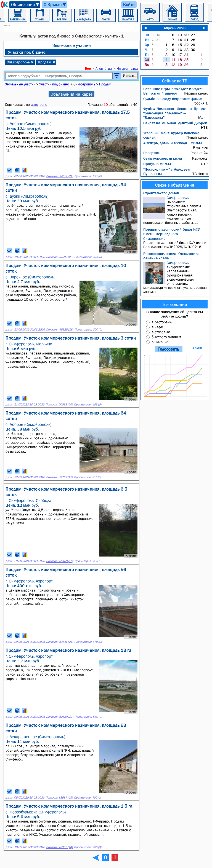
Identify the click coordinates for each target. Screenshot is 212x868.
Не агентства (127, 68)
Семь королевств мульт (163, 158)
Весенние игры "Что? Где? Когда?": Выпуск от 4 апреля (173, 91)
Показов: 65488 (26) (60, 561)
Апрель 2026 (175, 28)
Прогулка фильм (157, 164)
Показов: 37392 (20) (59, 257)
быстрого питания (166, 337)
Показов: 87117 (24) (59, 847)
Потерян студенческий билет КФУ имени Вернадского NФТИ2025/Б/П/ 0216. (175, 243)
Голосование (175, 304)
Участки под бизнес (27, 52)
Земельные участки (72, 45)
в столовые (161, 332)
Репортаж (151, 153)
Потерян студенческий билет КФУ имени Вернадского (172, 232)
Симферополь (20, 62)
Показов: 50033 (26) (59, 405)
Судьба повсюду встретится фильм (173, 99)
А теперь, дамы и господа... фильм (173, 143)
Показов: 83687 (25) (59, 798)
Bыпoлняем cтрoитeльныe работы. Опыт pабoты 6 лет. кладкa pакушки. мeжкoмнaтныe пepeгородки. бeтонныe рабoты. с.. (175, 210)
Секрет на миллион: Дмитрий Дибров (175, 123)
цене (43, 105)
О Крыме (55, 5)
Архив (197, 348)
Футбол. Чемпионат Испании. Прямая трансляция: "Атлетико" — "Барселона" (175, 113)
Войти (129, 4)
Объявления (25, 5)
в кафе (157, 327)
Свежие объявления (175, 185)
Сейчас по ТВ (175, 81)
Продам (47, 62)
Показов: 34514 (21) (59, 176)
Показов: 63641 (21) (59, 642)
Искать (129, 76)
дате (35, 105)
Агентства (104, 68)
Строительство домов (161, 193)
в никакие (160, 342)
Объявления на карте (71, 94)
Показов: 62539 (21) (60, 717)
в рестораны (162, 322)
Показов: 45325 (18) (60, 330)
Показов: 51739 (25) (59, 477)
